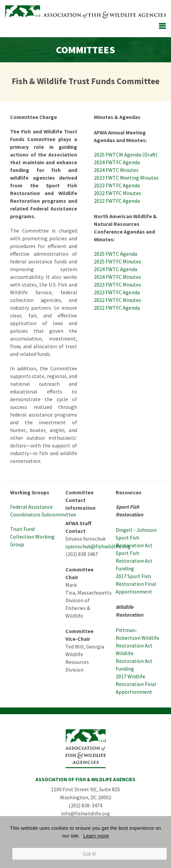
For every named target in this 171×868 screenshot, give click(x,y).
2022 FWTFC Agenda (117, 201)
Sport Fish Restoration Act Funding (134, 561)
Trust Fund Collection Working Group (32, 537)
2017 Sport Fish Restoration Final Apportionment (136, 584)
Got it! (89, 854)
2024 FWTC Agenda (116, 269)
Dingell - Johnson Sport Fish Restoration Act (136, 538)
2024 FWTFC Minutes (118, 277)
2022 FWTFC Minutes (118, 193)
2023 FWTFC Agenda (117, 185)
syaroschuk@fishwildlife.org (98, 546)
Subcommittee (58, 514)
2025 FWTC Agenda (116, 254)
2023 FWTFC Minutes (118, 285)
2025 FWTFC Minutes (118, 261)
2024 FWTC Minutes (117, 170)
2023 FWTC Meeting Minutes (127, 178)
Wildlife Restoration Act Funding (134, 661)
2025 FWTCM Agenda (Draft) (126, 154)
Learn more (96, 836)
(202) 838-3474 (85, 805)
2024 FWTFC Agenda (117, 162)
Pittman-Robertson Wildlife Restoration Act (137, 638)
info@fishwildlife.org (85, 813)
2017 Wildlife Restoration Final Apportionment (136, 684)
